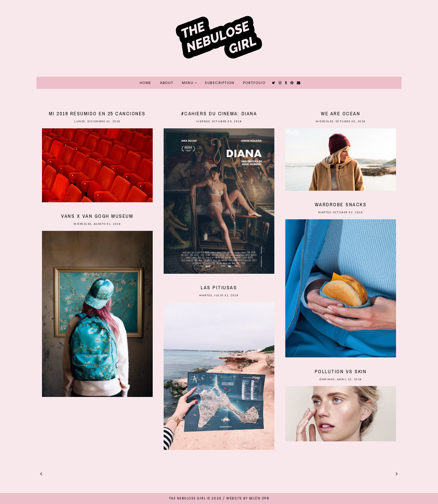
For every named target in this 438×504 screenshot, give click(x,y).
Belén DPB (259, 498)
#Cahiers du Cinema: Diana (219, 113)
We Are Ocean (341, 113)
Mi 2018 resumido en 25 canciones (97, 113)
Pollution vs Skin (341, 371)
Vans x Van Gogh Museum (97, 216)
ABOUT (167, 83)
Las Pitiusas (219, 287)
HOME (146, 83)
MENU (188, 83)
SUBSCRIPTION (219, 83)
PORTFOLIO (254, 83)
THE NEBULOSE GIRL (188, 498)
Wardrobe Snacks (341, 204)
